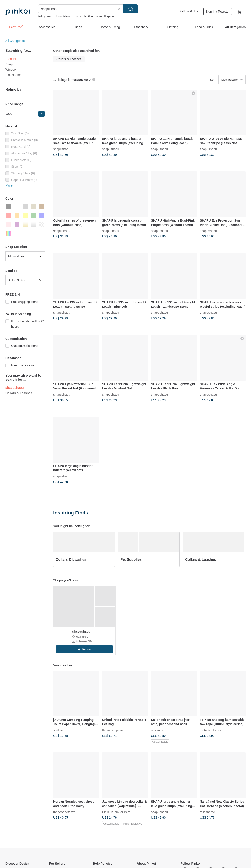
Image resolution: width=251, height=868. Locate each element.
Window (11, 70)
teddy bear (45, 16)
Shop (9, 64)
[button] (41, 114)
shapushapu (62, 149)
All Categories (15, 41)
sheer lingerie (105, 16)
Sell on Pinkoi (189, 11)
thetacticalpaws (113, 730)
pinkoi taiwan (63, 16)
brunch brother (84, 16)
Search (131, 9)
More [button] (9, 185)
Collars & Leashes (19, 393)
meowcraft (158, 730)
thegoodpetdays (64, 812)
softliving (59, 730)
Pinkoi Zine (13, 75)
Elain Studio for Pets (116, 812)
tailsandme (208, 812)
